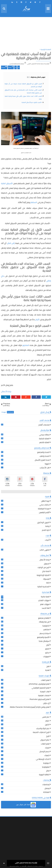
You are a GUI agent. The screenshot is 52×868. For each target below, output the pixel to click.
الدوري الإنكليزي (43, 523)
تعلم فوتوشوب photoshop (39, 684)
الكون (47, 725)
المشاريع (26, 345)
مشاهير (46, 630)
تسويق (47, 564)
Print (11, 67)
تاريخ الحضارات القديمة (41, 733)
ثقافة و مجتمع (44, 618)
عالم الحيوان (45, 740)
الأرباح (37, 319)
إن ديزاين (46, 703)
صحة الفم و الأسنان (42, 460)
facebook (10, 412)
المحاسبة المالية (43, 587)
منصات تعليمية (44, 696)
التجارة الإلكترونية (43, 575)
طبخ (48, 667)
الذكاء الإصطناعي (43, 759)
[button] (26, 805)
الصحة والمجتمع (43, 452)
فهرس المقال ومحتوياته (36, 77)
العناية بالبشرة (44, 439)
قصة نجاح (46, 572)
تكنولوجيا (46, 626)
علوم (47, 721)
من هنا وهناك (44, 622)
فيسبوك (46, 579)
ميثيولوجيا (46, 767)
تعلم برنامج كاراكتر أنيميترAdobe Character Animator (30, 707)
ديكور (47, 653)
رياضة (47, 526)
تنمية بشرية (45, 597)
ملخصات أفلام (44, 425)
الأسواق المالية (7, 183)
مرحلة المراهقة (44, 509)
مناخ (48, 771)
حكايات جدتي (44, 505)
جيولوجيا (46, 763)
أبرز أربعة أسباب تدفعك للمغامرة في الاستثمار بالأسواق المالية (26, 56)
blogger (4, 412)
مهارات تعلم (45, 605)
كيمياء (47, 756)
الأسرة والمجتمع (43, 638)
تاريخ (48, 736)
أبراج (48, 645)
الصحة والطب (44, 456)
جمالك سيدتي (44, 435)
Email (4, 67)
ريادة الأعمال (6, 391)
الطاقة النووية (44, 775)
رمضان (47, 789)
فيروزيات (46, 657)
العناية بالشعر (44, 443)
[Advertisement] (26, 33)
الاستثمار (34, 202)
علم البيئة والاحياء (43, 729)
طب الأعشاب (45, 468)
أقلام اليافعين (44, 513)
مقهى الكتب (44, 550)
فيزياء (47, 748)
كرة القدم (46, 530)
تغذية (47, 670)
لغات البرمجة (45, 692)
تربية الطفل (45, 501)
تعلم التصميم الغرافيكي (41, 688)
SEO (48, 583)
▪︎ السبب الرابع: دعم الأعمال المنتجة (32, 102)
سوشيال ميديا (44, 641)
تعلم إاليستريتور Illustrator (39, 700)
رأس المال (11, 243)
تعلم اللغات (45, 680)
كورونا (47, 464)
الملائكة (46, 792)
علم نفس (46, 717)
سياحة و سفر (45, 634)
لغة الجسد (46, 608)
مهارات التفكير (44, 601)
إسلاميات (46, 785)
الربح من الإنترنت (43, 568)
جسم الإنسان (44, 752)
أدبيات (47, 540)
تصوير (47, 649)
